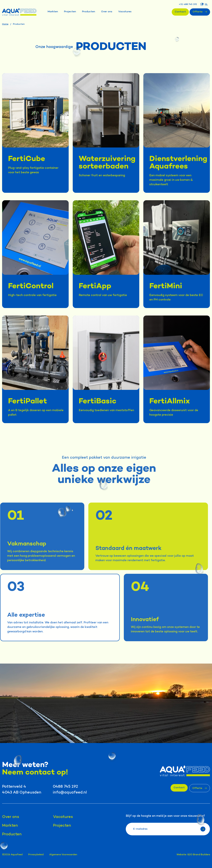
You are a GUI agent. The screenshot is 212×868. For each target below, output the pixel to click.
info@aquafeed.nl (70, 793)
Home (5, 24)
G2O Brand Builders (199, 855)
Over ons (107, 12)
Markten (53, 12)
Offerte (200, 12)
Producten (89, 12)
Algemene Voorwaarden (63, 855)
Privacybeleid (36, 855)
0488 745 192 (65, 787)
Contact (180, 12)
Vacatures (125, 12)
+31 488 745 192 (188, 4)
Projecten (70, 12)
